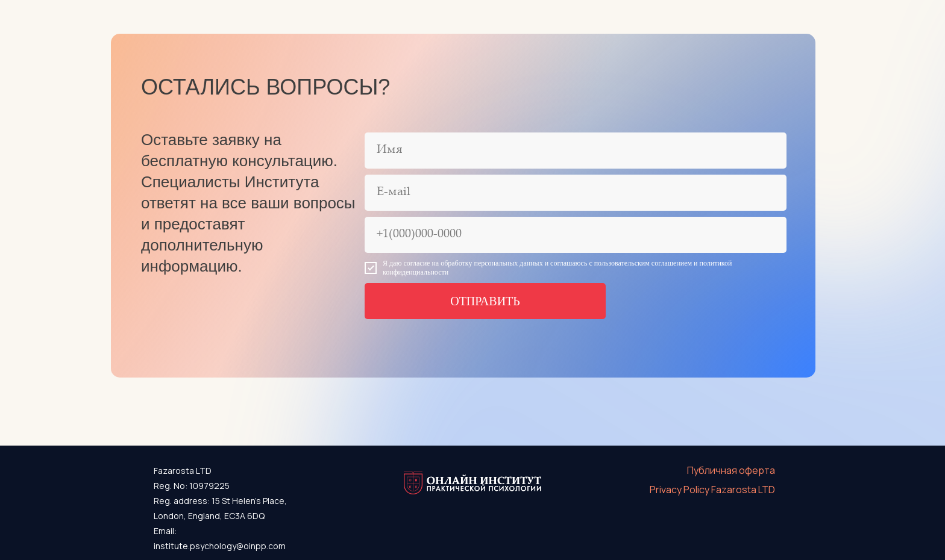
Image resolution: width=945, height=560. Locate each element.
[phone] (576, 235)
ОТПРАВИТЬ (485, 301)
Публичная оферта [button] (731, 470)
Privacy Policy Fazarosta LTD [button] (712, 490)
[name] (576, 151)
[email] (576, 193)
